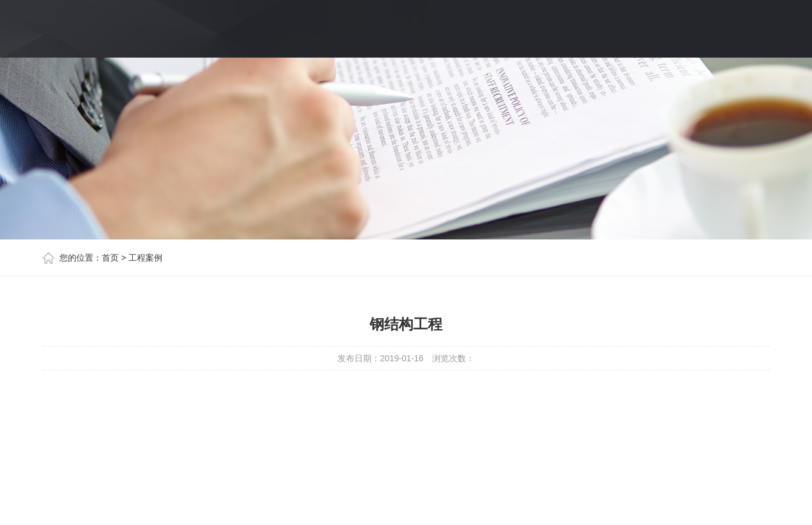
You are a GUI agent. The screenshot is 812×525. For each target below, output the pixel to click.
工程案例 (145, 258)
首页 (110, 258)
